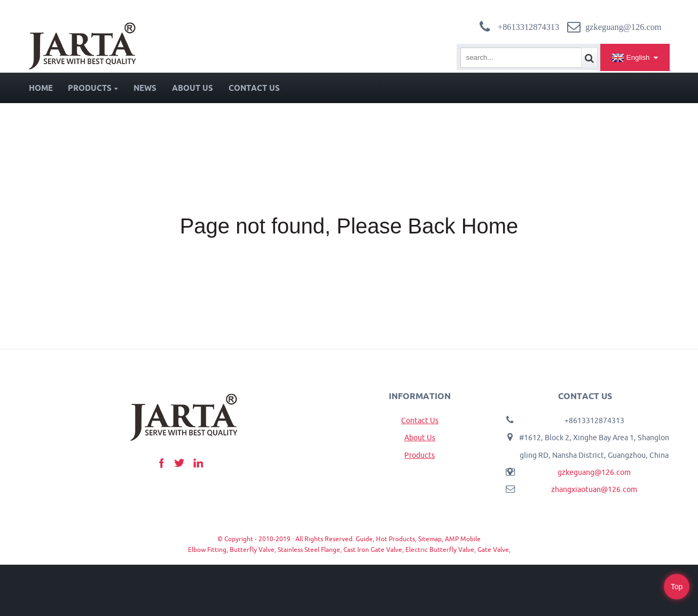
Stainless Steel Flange (309, 549)
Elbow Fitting (207, 549)
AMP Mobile (463, 539)
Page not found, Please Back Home (349, 226)
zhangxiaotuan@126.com (594, 489)
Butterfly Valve (252, 549)
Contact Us (254, 88)
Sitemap (430, 539)
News (145, 88)
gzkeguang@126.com (594, 472)
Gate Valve (493, 549)
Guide (364, 539)
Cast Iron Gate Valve (373, 549)
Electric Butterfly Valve (440, 549)
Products (93, 88)
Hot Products (395, 539)
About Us (193, 88)
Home (41, 88)
